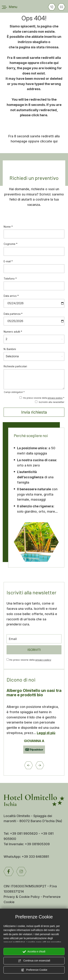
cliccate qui (49, 63)
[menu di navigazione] (10, 7)
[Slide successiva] (40, 765)
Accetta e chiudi (34, 952)
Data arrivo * (11, 296)
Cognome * (11, 244)
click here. (40, 115)
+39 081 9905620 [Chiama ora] (24, 833)
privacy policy (55, 398)
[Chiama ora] (52, 7)
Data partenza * (13, 314)
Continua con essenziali (34, 961)
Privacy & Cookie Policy (22, 897)
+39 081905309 (37, 844)
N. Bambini (10, 349)
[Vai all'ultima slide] (28, 765)
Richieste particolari (15, 366)
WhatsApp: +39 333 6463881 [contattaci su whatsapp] (26, 857)
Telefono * (10, 279)
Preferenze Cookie (34, 970)
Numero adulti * (13, 332)
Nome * (8, 227)
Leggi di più (46, 733)
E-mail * (8, 261)
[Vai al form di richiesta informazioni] (61, 7)
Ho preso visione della (30, 660)
